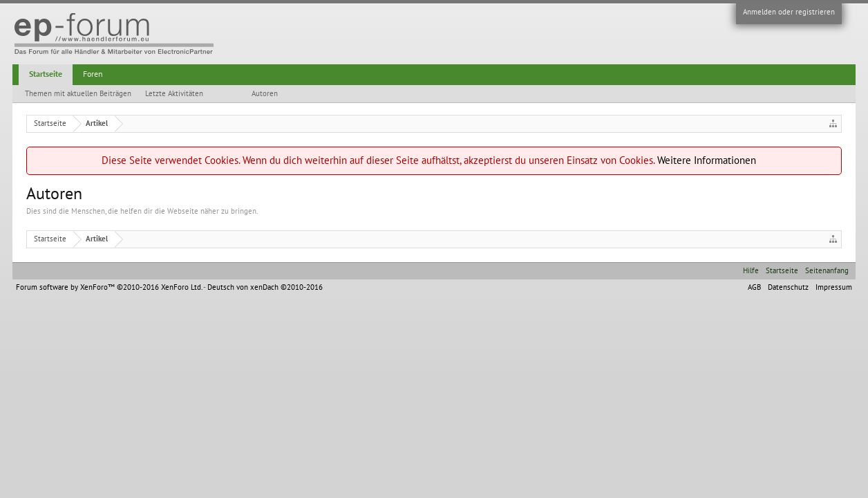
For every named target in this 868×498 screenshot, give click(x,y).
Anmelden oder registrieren (789, 12)
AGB (754, 287)
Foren (93, 74)
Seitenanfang (827, 271)
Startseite (46, 74)
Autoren (265, 94)
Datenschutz (788, 287)
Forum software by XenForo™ (109, 287)
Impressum (834, 287)
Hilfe (751, 271)
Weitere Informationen (707, 160)
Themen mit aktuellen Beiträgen (78, 94)
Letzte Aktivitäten (174, 94)
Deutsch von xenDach (265, 287)
